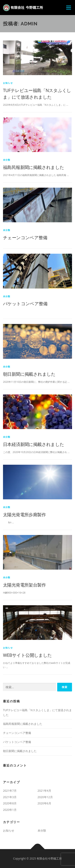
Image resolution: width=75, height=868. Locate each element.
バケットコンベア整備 (25, 303)
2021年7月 (10, 791)
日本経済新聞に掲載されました (34, 444)
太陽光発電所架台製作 (24, 585)
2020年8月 (10, 803)
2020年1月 (10, 810)
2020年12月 (45, 797)
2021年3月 (10, 797)
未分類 (7, 160)
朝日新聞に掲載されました (29, 374)
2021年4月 (44, 791)
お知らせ (8, 83)
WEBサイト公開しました (27, 655)
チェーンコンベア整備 (25, 237)
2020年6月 (44, 803)
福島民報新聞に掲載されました (34, 167)
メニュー (68, 8)
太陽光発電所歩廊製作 (24, 514)
